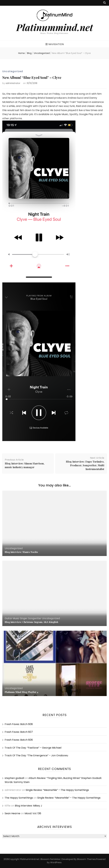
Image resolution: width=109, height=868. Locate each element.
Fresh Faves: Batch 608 (19, 724)
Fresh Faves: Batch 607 (19, 732)
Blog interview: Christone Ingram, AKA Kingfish (31, 622)
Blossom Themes (86, 859)
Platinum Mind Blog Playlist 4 (21, 692)
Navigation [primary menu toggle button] (55, 44)
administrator (13, 83)
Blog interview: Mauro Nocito (21, 552)
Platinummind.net (55, 27)
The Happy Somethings (19, 798)
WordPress (56, 862)
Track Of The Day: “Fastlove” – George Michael (33, 748)
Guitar (8, 618)
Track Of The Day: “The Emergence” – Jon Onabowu (36, 755)
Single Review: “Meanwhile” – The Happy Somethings (57, 790)
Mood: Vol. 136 (33, 813)
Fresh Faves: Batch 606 (19, 740)
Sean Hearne (12, 813)
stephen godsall (14, 778)
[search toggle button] (105, 3)
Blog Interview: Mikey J (28, 806)
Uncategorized (13, 71)
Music (16, 618)
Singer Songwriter (31, 618)
